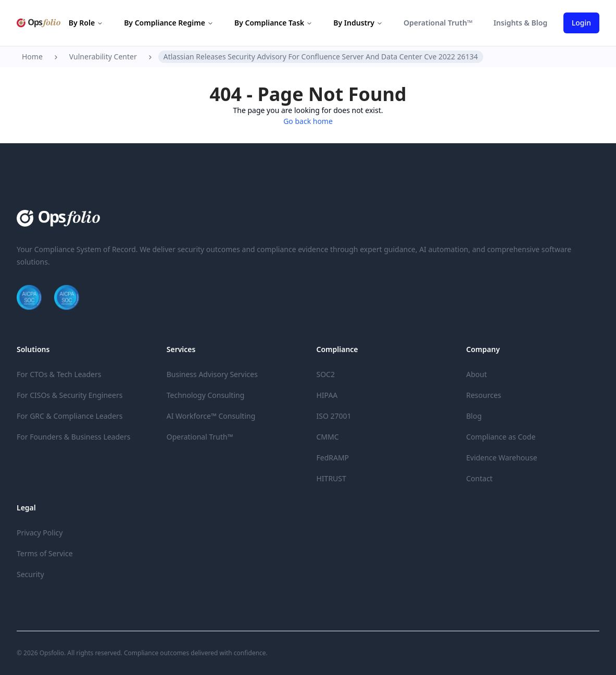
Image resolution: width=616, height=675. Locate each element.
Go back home (308, 121)
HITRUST (331, 478)
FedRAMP (333, 458)
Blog (474, 416)
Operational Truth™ (438, 23)
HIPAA (327, 395)
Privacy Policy (40, 533)
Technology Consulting (206, 395)
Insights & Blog (521, 23)
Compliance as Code (501, 437)
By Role (86, 23)
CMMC (328, 437)
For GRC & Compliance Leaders (70, 416)
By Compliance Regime (169, 23)
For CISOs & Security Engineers (70, 395)
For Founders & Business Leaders (73, 437)
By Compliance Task (273, 23)
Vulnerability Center (103, 57)
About (476, 374)
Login (581, 23)
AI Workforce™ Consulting (211, 416)
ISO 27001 (334, 416)
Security (30, 574)
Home (32, 57)
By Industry (358, 23)
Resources (483, 395)
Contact (479, 478)
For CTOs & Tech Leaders (59, 374)
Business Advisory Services (212, 374)
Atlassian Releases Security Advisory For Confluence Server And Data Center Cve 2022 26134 (321, 57)
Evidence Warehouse (501, 458)
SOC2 (326, 374)
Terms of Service (45, 553)
